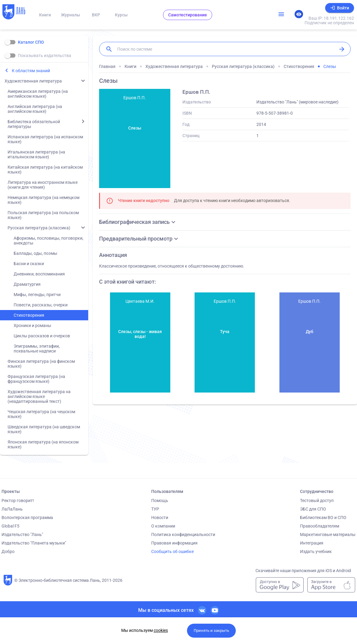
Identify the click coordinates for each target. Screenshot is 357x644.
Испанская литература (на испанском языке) (45, 139)
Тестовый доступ (317, 501)
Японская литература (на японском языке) (43, 444)
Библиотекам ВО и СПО (323, 518)
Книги (45, 15)
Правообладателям (320, 526)
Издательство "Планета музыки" (34, 543)
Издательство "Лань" (22, 534)
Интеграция (312, 543)
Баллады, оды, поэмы (35, 253)
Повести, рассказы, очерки (41, 305)
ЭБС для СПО (313, 509)
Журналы (70, 15)
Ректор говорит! (18, 501)
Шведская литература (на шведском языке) (44, 429)
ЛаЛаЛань (12, 509)
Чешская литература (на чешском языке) (41, 414)
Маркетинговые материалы (328, 534)
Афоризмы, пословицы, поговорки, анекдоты (48, 241)
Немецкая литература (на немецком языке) (43, 200)
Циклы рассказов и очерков (42, 336)
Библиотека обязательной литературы (34, 124)
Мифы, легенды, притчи (37, 295)
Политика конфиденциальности (183, 534)
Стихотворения (29, 315)
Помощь (160, 501)
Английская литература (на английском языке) (35, 109)
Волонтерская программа (27, 518)
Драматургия (27, 284)
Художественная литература (33, 81)
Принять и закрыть (211, 631)
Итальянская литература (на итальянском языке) (36, 154)
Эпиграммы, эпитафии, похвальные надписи (37, 349)
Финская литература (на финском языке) (41, 364)
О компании (163, 526)
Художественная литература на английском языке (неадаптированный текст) (39, 396)
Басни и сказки (29, 264)
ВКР (96, 15)
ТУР (155, 509)
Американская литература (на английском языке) (38, 94)
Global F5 (10, 526)
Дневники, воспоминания (39, 274)
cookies (161, 630)
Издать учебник (316, 551)
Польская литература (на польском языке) (43, 215)
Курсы (121, 15)
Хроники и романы (32, 325)
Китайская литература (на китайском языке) (45, 170)
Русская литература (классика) (39, 228)
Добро (8, 551)
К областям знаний (31, 71)
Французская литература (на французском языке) (36, 379)
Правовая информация (174, 543)
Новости (160, 518)
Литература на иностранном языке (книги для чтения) (43, 185)
